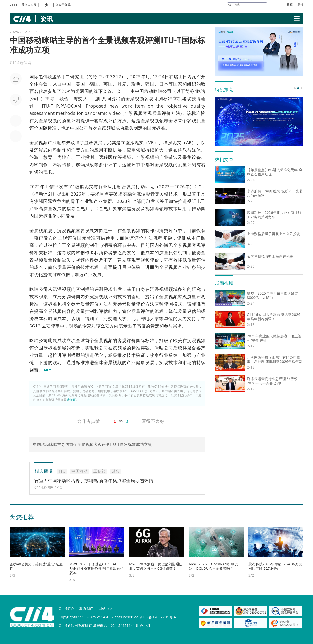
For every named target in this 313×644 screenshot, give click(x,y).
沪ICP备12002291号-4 (158, 617)
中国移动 (144, 91)
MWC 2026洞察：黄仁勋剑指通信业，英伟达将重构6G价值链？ (156, 566)
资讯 (47, 19)
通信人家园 (29, 5)
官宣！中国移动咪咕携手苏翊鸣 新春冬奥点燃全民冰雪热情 (94, 480)
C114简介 (67, 608)
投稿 (290, 5)
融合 (122, 186)
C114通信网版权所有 (75, 626)
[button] (295, 88)
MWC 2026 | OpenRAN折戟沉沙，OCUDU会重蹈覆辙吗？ (213, 566)
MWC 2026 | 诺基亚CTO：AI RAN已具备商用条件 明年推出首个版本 (97, 568)
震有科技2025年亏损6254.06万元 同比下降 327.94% (275, 566)
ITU (101, 76)
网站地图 (106, 608)
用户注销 (143, 626)
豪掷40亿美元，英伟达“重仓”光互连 (36, 566)
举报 (300, 5)
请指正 (71, 400)
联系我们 (87, 608)
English (46, 5)
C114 (13, 5)
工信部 (52, 186)
